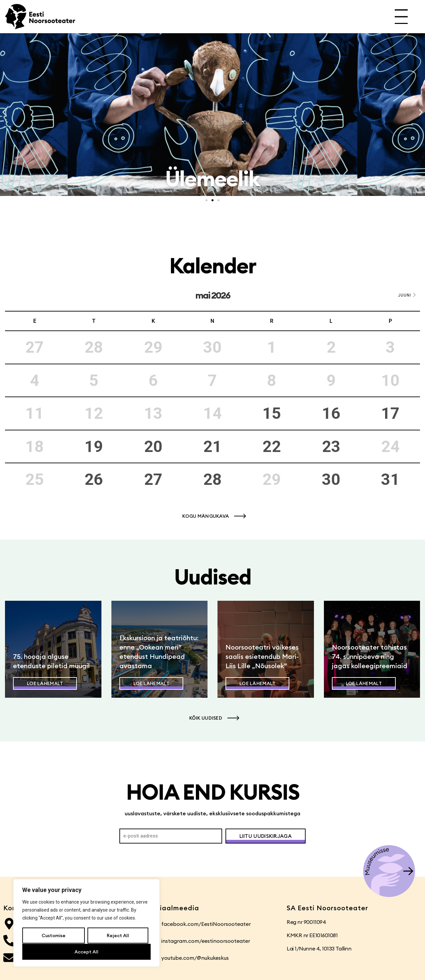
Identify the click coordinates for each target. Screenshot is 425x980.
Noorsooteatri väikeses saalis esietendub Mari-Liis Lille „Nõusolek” (262, 656)
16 (331, 413)
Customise (54, 936)
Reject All (118, 936)
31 (390, 479)
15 (272, 413)
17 (390, 413)
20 (153, 446)
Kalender (213, 266)
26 (94, 479)
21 (213, 446)
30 (331, 479)
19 (94, 446)
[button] (4, 112)
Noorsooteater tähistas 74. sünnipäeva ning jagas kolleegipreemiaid (370, 656)
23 (331, 446)
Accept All (86, 952)
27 (153, 479)
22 (272, 446)
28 (213, 479)
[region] (86, 923)
